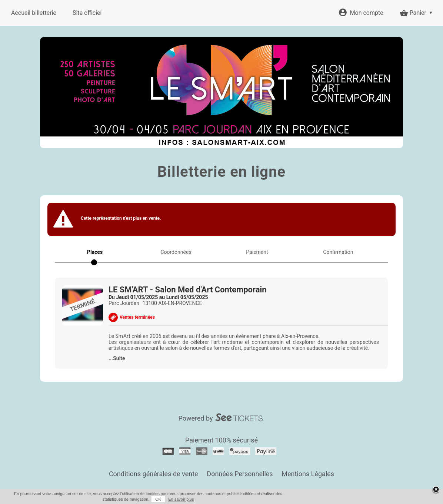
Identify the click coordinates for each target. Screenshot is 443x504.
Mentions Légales (308, 474)
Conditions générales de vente (154, 474)
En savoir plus (181, 499)
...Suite (117, 358)
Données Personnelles (240, 474)
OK (158, 499)
